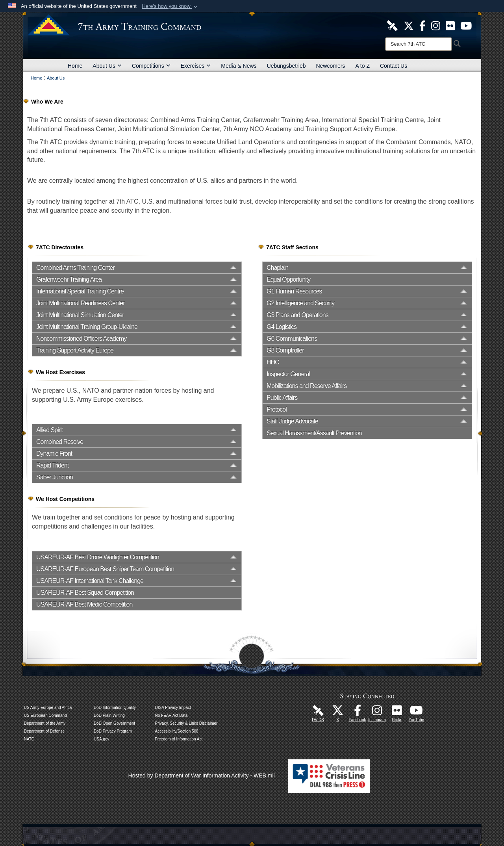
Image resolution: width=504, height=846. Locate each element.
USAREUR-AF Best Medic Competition (84, 604)
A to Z (362, 66)
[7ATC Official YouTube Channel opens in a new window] (466, 25)
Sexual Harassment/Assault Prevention (314, 433)
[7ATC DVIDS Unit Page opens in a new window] (392, 25)
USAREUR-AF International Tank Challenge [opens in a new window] (90, 581)
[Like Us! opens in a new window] (422, 25)
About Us (107, 66)
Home (75, 66)
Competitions (151, 66)
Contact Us (394, 66)
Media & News (239, 66)
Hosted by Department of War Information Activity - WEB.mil (202, 775)
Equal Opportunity (288, 279)
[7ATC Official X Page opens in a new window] (409, 25)
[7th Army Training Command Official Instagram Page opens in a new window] (377, 712)
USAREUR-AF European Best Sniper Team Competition (105, 569)
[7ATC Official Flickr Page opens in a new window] (450, 25)
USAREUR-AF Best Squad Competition (85, 593)
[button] (170, 6)
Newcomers (330, 66)
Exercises (196, 66)
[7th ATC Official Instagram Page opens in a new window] (436, 25)
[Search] (419, 44)
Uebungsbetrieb (286, 66)
